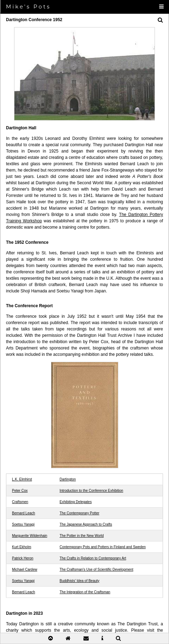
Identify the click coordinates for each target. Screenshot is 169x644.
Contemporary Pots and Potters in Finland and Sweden (103, 547)
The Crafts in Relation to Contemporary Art (93, 558)
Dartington (68, 479)
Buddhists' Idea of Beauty (79, 581)
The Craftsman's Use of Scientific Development (96, 569)
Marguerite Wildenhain (30, 536)
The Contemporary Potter (79, 513)
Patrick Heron (23, 558)
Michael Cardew (25, 569)
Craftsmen (20, 502)
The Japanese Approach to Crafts (86, 524)
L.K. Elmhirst (22, 479)
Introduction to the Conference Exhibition (91, 491)
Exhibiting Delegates (76, 502)
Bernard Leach (24, 513)
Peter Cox (20, 491)
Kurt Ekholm (21, 547)
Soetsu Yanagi (23, 524)
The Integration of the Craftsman (85, 592)
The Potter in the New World (82, 536)
